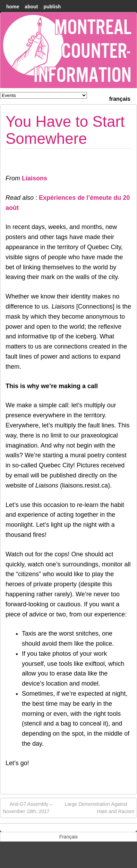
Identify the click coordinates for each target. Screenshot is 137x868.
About (31, 7)
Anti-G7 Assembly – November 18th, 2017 (28, 807)
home (13, 7)
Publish (52, 7)
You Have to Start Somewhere (65, 130)
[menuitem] (120, 98)
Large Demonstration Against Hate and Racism (99, 807)
